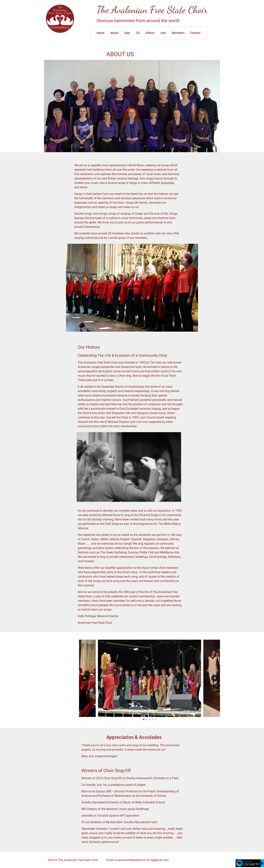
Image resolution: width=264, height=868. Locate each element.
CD (138, 33)
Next (214, 678)
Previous (85, 678)
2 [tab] (147, 719)
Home (101, 33)
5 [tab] (155, 719)
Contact (195, 33)
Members (178, 33)
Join (163, 33)
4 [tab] (153, 719)
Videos (150, 33)
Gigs (127, 33)
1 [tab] (144, 719)
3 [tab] (150, 719)
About (114, 33)
